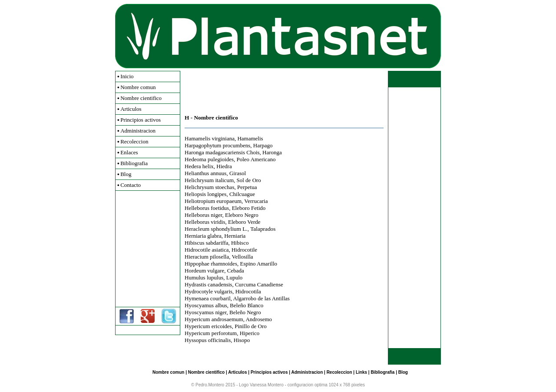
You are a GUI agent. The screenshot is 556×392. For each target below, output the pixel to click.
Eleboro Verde (244, 222)
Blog (126, 174)
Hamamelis (250, 138)
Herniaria (235, 236)
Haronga (272, 152)
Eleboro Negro (242, 215)
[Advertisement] (148, 249)
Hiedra (224, 166)
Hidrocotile (244, 250)
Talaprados (263, 229)
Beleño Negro (245, 312)
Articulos (131, 109)
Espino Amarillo (258, 264)
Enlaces (129, 152)
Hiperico (250, 333)
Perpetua (247, 187)
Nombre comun (138, 87)
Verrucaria (256, 201)
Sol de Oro (249, 180)
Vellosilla (242, 257)
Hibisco (240, 243)
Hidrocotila (248, 291)
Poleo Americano (256, 159)
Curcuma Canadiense (259, 284)
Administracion (138, 131)
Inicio (127, 76)
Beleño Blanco (247, 305)
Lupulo (235, 277)
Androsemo (259, 319)
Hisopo (242, 340)
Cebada (236, 271)
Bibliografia (134, 163)
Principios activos (141, 120)
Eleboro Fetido (249, 208)
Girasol (238, 173)
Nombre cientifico (141, 98)
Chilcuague (242, 194)
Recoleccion (134, 141)
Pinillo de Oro (251, 326)
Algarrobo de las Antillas (261, 298)
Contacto (131, 185)
